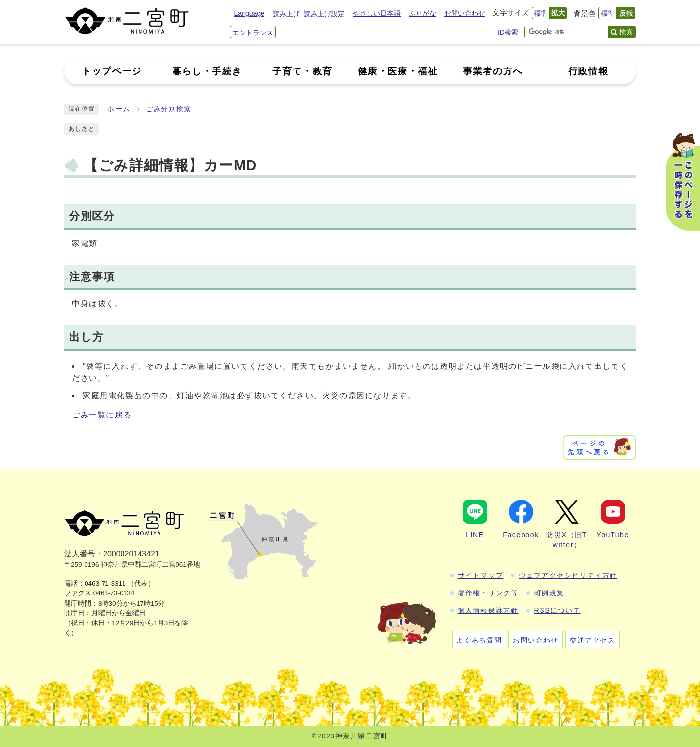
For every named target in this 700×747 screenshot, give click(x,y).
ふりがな (422, 13)
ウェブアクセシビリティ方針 (568, 575)
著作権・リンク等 (488, 593)
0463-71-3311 (105, 583)
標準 (541, 13)
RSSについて (558, 610)
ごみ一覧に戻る (102, 415)
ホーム (119, 109)
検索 (626, 32)
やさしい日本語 (377, 13)
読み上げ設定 (324, 14)
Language (249, 13)
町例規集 (549, 593)
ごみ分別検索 (169, 109)
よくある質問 (479, 640)
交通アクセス (593, 640)
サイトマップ (481, 575)
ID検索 (508, 32)
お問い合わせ (465, 13)
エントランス (253, 33)
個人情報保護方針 (488, 610)
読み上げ (286, 14)
